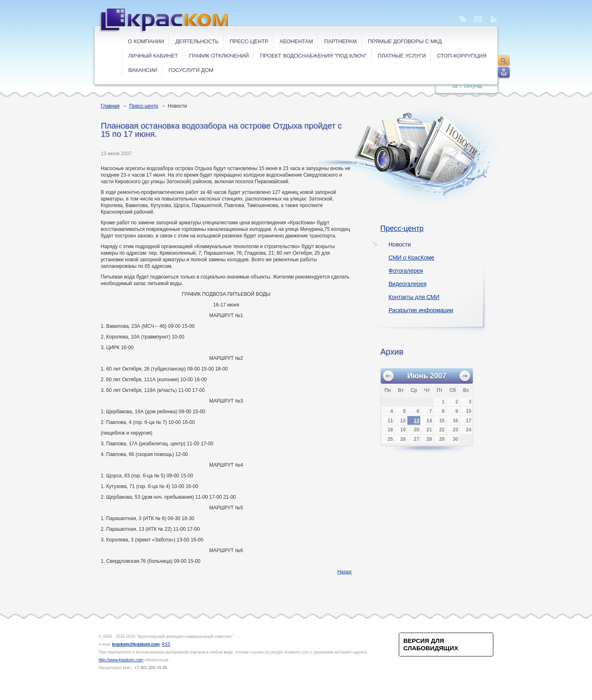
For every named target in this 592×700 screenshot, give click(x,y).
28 (429, 439)
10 (468, 411)
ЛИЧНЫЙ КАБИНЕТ (153, 56)
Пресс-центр (249, 41)
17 (468, 421)
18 (390, 430)
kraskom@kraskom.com (136, 644)
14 (429, 421)
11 (390, 421)
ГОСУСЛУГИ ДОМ (191, 70)
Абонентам (296, 41)
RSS (166, 644)
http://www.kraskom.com (121, 660)
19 (403, 430)
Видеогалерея (408, 284)
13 (417, 421)
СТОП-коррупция (462, 56)
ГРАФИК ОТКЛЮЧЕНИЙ (219, 56)
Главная (110, 106)
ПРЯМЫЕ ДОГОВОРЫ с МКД (405, 41)
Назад (345, 572)
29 (442, 439)
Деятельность (197, 41)
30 (455, 439)
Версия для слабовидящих (431, 644)
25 (390, 439)
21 (429, 430)
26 (403, 439)
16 (455, 421)
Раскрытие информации (421, 310)
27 (417, 439)
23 (455, 430)
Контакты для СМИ (414, 297)
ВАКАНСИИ (143, 70)
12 (403, 421)
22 (442, 430)
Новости (400, 244)
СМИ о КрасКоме (411, 258)
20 (417, 430)
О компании (146, 41)
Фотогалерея (406, 271)
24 (468, 430)
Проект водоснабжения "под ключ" (313, 56)
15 (442, 421)
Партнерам (340, 41)
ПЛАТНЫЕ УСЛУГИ (402, 56)
